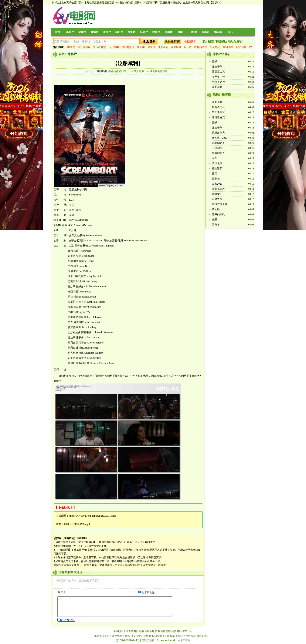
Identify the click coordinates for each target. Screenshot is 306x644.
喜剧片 (70, 32)
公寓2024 (217, 148)
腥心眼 (216, 209)
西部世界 (176, 47)
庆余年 (141, 47)
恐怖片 (107, 32)
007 (251, 47)
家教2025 (217, 184)
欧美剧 (205, 32)
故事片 (156, 32)
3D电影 (218, 32)
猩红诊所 (217, 168)
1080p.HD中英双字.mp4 (77, 524)
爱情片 (95, 32)
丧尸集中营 (218, 77)
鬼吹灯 (151, 47)
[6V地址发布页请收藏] (65, 3)
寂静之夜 (217, 199)
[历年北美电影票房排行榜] (93, 3)
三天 (215, 174)
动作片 (82, 32)
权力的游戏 (84, 47)
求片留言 (208, 42)
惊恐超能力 (218, 133)
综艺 (230, 32)
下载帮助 (221, 42)
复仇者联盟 (99, 47)
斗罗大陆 (241, 47)
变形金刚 (163, 47)
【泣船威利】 (128, 63)
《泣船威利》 (101, 71)
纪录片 (144, 32)
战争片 (132, 32)
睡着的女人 (218, 153)
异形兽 (216, 225)
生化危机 (215, 47)
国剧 (181, 32)
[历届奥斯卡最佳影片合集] (174, 3)
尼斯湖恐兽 (218, 143)
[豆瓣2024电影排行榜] (146, 3)
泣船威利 (217, 87)
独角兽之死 (218, 82)
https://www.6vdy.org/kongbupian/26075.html (92, 516)
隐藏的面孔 (218, 214)
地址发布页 (235, 42)
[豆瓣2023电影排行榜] (121, 3)
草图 (215, 158)
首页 (58, 32)
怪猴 (215, 61)
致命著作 (217, 67)
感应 (215, 219)
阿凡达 (188, 47)
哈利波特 (228, 47)
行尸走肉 (114, 47)
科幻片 (119, 32)
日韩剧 (193, 32)
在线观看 (190, 42)
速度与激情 (128, 47)
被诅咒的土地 (220, 204)
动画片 (169, 32)
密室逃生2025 (220, 138)
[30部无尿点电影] (199, 3)
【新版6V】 (216, 3)
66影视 (186, 640)
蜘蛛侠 (71, 47)
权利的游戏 (201, 47)
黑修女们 (217, 194)
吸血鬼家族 (218, 189)
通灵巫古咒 (218, 72)
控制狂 (216, 179)
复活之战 (217, 163)
